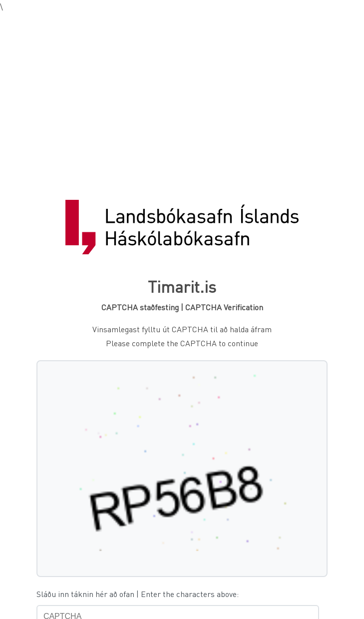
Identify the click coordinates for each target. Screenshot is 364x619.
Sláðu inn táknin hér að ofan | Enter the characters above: (138, 594)
